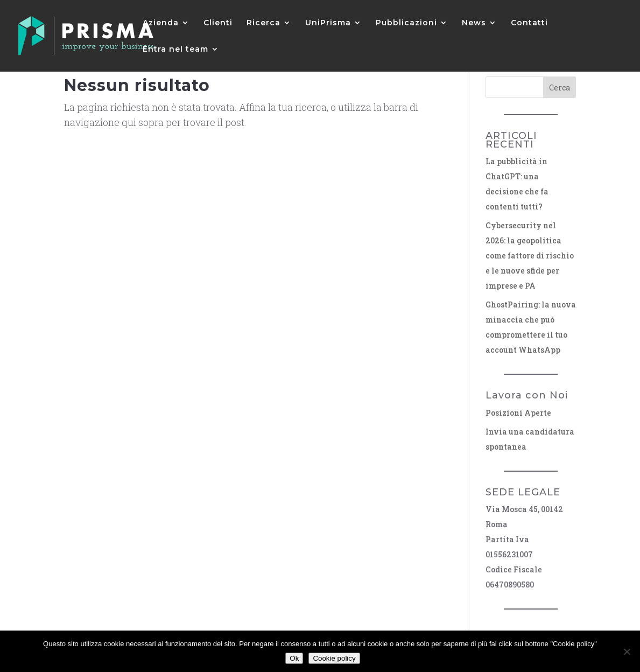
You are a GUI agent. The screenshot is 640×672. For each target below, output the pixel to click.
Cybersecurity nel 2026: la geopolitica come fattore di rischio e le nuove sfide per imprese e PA (530, 255)
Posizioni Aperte (518, 413)
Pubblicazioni (406, 23)
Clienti (218, 23)
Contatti (529, 23)
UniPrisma (328, 23)
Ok (294, 658)
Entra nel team (175, 50)
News (474, 23)
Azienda (161, 23)
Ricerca (263, 23)
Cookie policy (334, 658)
